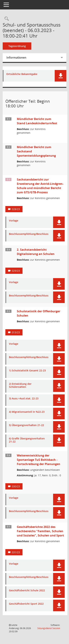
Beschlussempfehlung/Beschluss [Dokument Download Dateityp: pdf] (29, 234)
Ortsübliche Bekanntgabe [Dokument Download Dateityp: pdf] (22, 74)
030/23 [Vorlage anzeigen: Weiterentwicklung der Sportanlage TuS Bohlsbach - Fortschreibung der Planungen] (16, 486)
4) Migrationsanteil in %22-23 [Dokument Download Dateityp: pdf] (27, 412)
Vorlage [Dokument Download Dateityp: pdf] (14, 221)
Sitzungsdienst (49, 628)
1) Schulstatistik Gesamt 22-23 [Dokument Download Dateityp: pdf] (27, 371)
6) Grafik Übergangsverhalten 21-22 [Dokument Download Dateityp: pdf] (27, 440)
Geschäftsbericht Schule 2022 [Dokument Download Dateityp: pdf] (27, 590)
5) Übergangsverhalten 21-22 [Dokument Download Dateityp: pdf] (26, 425)
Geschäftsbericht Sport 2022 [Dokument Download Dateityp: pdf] (26, 604)
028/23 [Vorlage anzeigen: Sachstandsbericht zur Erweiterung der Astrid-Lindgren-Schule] (16, 209)
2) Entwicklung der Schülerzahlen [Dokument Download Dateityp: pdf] (20, 385)
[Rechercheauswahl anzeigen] (6, 19)
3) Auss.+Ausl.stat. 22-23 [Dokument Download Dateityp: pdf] (24, 399)
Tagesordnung (17, 46)
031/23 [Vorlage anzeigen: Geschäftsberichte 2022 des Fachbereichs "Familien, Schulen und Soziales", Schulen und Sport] (16, 552)
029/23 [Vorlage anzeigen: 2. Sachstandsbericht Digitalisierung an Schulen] (16, 271)
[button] (61, 76)
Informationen (16, 58)
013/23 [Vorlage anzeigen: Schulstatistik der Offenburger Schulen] (16, 332)
